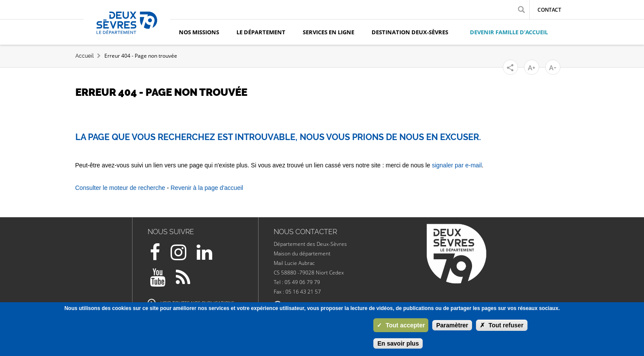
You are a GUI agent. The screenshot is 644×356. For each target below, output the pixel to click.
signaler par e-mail (457, 165)
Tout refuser (502, 325)
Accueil (84, 56)
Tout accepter (401, 325)
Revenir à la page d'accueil (207, 188)
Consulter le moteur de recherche (120, 188)
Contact (549, 10)
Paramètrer (452, 325)
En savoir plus (398, 343)
